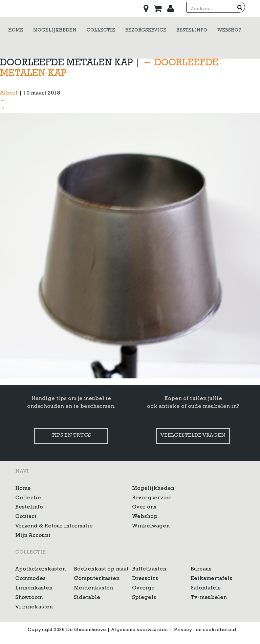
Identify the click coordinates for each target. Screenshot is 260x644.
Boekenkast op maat (101, 569)
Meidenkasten (93, 588)
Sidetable (87, 598)
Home (23, 489)
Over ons (144, 507)
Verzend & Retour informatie (54, 526)
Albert (9, 94)
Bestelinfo (29, 507)
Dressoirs (145, 579)
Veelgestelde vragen (193, 436)
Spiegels (144, 598)
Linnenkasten (34, 588)
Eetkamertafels (211, 579)
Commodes (30, 579)
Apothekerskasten (40, 569)
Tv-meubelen (209, 598)
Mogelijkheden (153, 489)
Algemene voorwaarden (139, 630)
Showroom (29, 598)
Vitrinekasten (34, 607)
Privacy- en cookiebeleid (205, 630)
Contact (26, 517)
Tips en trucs (71, 436)
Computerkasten (97, 579)
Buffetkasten (149, 569)
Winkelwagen (151, 526)
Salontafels (206, 588)
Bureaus (201, 569)
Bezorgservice (152, 498)
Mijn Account (33, 536)
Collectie (28, 498)
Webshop (145, 517)
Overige (143, 588)
